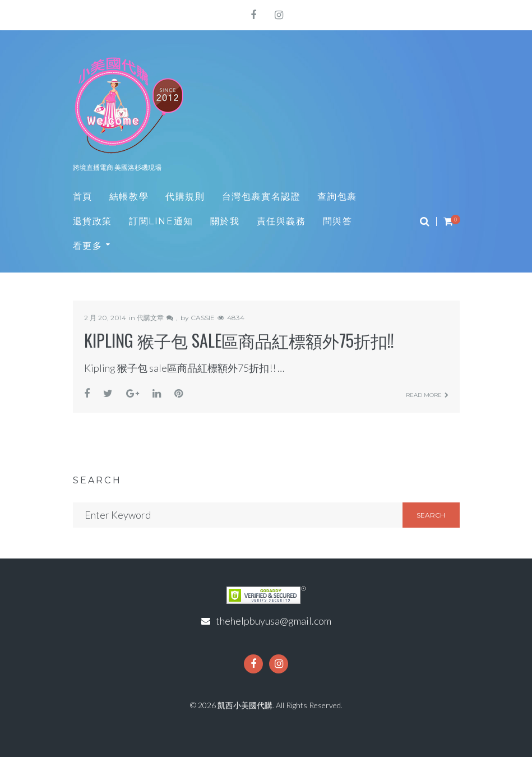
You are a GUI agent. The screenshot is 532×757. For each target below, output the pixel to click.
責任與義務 (281, 221)
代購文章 (150, 318)
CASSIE (203, 318)
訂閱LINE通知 (161, 221)
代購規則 (185, 197)
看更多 (88, 246)
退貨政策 (92, 221)
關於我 (225, 221)
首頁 (83, 197)
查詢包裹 (337, 197)
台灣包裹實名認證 (262, 197)
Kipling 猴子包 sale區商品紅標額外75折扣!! (239, 340)
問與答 (338, 221)
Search (431, 515)
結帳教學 (129, 197)
